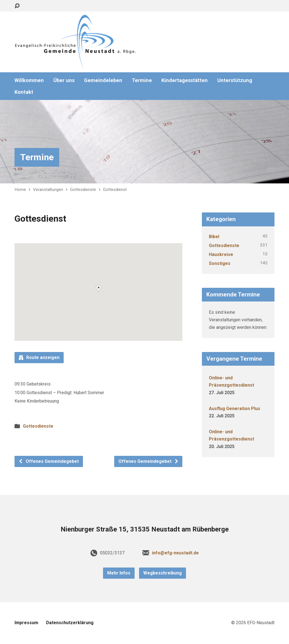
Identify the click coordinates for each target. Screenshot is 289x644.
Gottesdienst (115, 190)
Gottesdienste (83, 190)
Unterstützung (235, 80)
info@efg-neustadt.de (175, 553)
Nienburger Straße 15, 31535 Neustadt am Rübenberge (145, 529)
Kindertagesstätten (185, 80)
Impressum (26, 623)
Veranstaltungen (48, 190)
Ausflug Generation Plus (235, 409)
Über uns (64, 80)
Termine (142, 80)
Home (20, 190)
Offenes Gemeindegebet (49, 461)
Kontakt (24, 92)
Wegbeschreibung (163, 573)
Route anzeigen (39, 357)
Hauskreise (221, 254)
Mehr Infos (119, 573)
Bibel (214, 237)
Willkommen (29, 80)
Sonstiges (220, 263)
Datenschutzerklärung (70, 623)
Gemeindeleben (103, 80)
